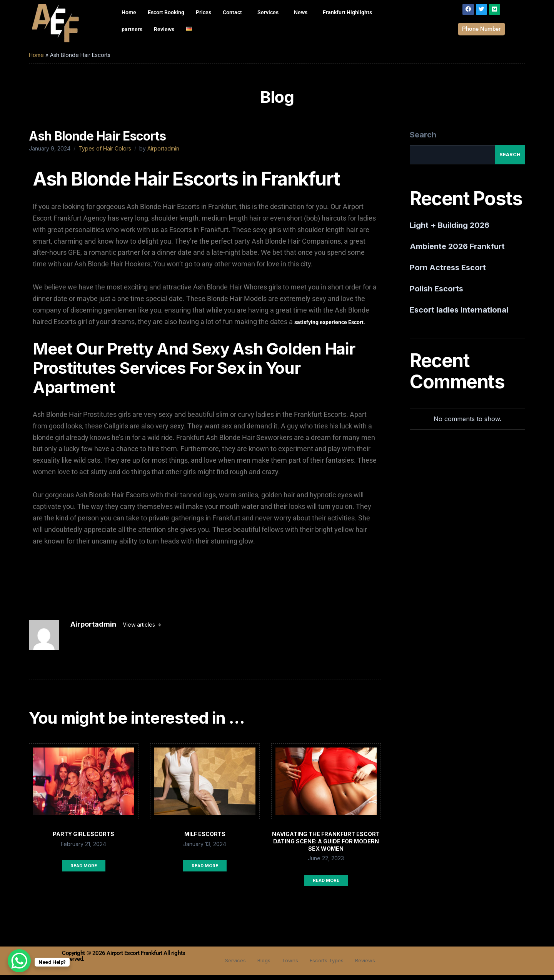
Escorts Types (328, 966)
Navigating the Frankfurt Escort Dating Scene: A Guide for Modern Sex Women (326, 846)
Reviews (164, 29)
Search (423, 140)
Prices (204, 12)
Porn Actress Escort (448, 273)
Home (129, 12)
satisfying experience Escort (329, 327)
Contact (232, 12)
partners (132, 29)
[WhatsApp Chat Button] (19, 961)
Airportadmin (163, 153)
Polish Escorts (436, 294)
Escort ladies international (459, 315)
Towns (289, 966)
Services (268, 12)
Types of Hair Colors (105, 153)
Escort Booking (166, 12)
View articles (140, 630)
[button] (234, 12)
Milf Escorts (205, 839)
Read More (84, 871)
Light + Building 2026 (450, 230)
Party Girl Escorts (83, 839)
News (301, 12)
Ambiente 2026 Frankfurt (457, 251)
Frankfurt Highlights (347, 12)
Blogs (261, 966)
